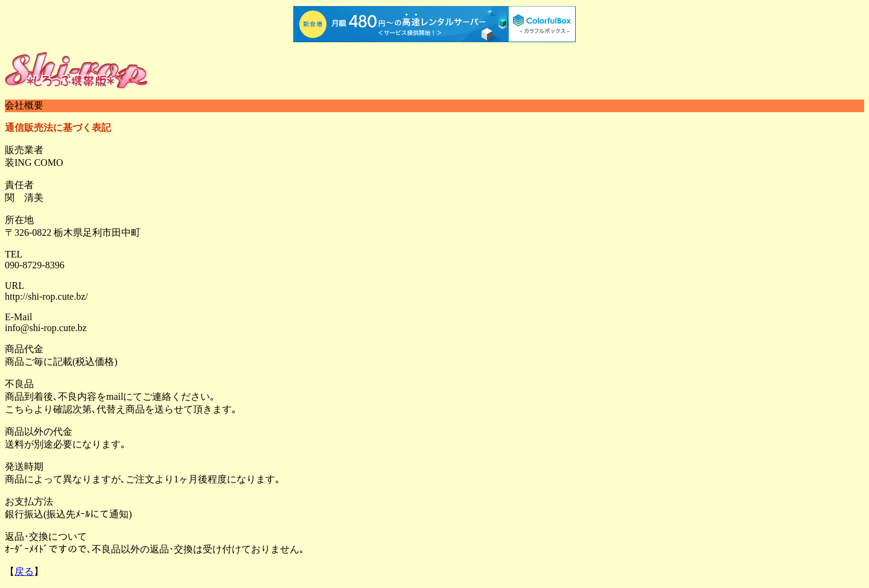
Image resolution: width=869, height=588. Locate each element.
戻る (24, 571)
